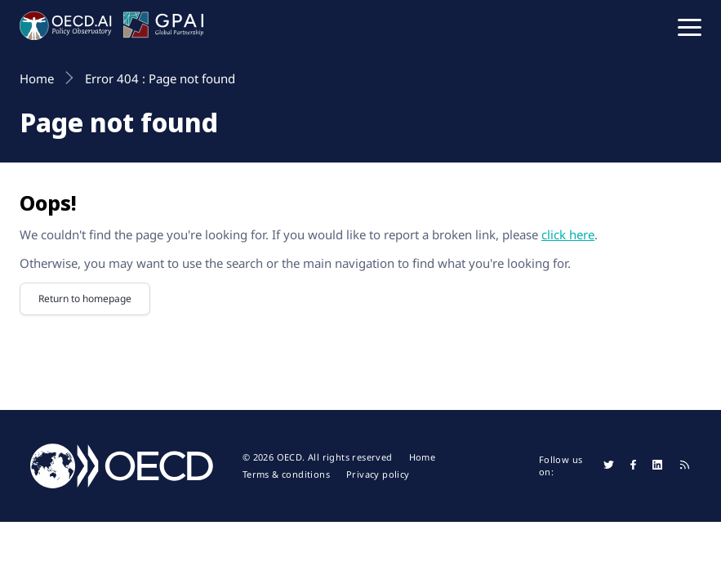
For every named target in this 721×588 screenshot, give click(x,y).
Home (423, 457)
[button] (690, 26)
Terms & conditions (286, 474)
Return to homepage (85, 298)
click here (568, 234)
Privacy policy (378, 474)
